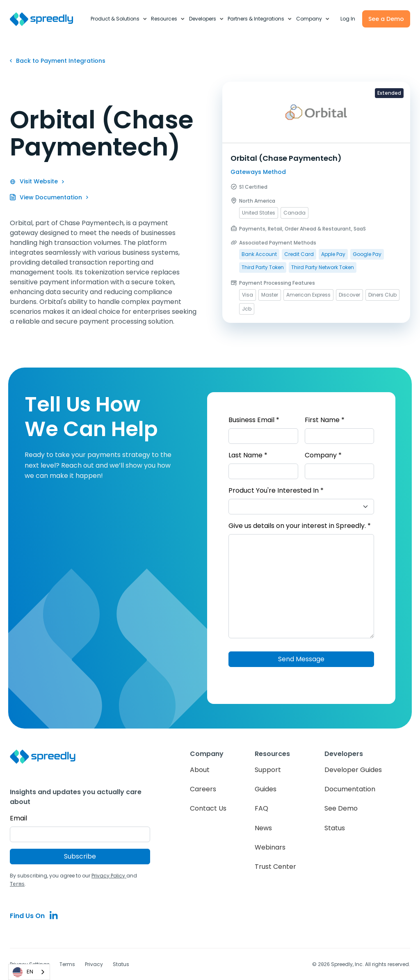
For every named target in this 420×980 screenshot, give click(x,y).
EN (23, 972)
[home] (46, 19)
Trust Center (275, 867)
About (200, 770)
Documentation (350, 789)
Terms (67, 964)
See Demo (341, 808)
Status (335, 828)
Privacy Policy (109, 876)
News (263, 828)
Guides (266, 789)
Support (268, 770)
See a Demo (386, 19)
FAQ (261, 808)
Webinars (270, 847)
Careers (203, 789)
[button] (119, 19)
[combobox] (29, 972)
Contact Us (208, 808)
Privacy (94, 964)
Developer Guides (353, 770)
